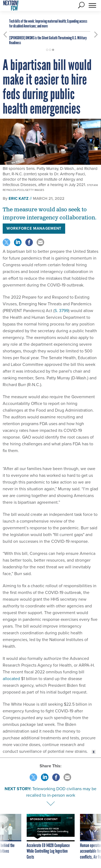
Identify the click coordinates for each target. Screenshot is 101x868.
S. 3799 (61, 311)
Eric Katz (19, 198)
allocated (11, 679)
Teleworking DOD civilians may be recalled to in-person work (61, 792)
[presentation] (5, 837)
